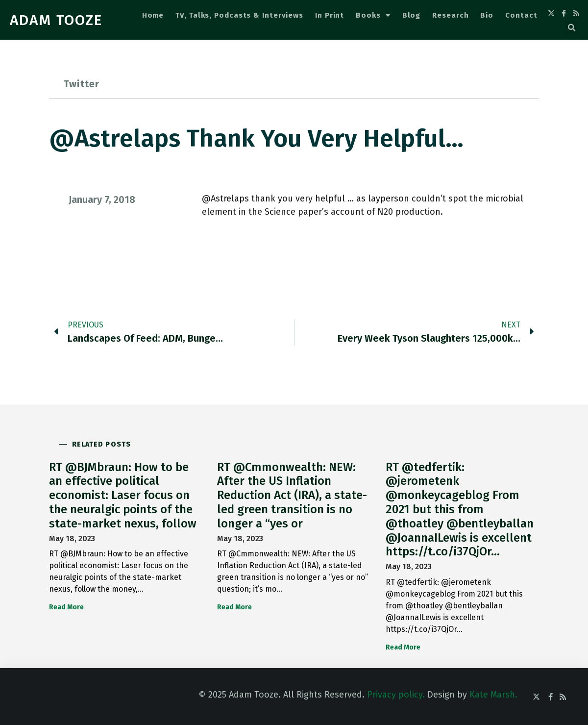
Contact (521, 15)
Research (450, 15)
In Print (330, 15)
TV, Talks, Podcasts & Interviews (239, 15)
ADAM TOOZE (56, 20)
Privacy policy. (396, 695)
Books (373, 15)
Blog (412, 15)
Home (153, 15)
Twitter (82, 84)
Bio (487, 15)
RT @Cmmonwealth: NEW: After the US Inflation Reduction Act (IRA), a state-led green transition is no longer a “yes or (292, 495)
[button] (571, 28)
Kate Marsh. (493, 695)
